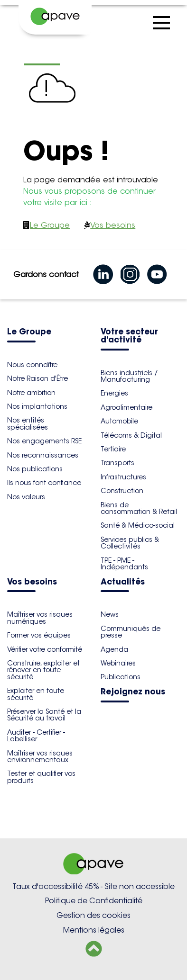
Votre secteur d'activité (129, 336)
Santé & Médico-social (138, 525)
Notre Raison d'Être (37, 378)
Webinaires (118, 663)
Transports (117, 463)
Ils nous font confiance (44, 483)
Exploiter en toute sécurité (36, 694)
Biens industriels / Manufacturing (129, 376)
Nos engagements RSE (44, 441)
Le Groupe (50, 225)
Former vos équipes (39, 635)
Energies (114, 393)
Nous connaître (32, 365)
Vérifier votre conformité (45, 649)
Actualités (123, 582)
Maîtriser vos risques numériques (40, 618)
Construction (122, 491)
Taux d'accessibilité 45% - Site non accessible (93, 886)
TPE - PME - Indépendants (124, 564)
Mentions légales (94, 930)
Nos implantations (37, 406)
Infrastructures (123, 477)
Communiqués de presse (131, 632)
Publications (121, 677)
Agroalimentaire (126, 407)
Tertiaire (113, 449)
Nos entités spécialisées (28, 423)
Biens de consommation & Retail (139, 508)
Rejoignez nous (133, 692)
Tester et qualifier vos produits (41, 777)
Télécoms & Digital (131, 435)
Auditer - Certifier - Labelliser (36, 736)
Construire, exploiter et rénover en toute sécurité (43, 670)
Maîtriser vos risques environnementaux (40, 756)
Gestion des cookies (93, 915)
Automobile (119, 421)
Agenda (114, 649)
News (110, 614)
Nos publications (35, 469)
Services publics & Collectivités (130, 543)
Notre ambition (31, 393)
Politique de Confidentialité (94, 901)
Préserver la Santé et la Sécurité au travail (44, 715)
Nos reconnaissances (43, 455)
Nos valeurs (26, 497)
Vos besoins (113, 225)
